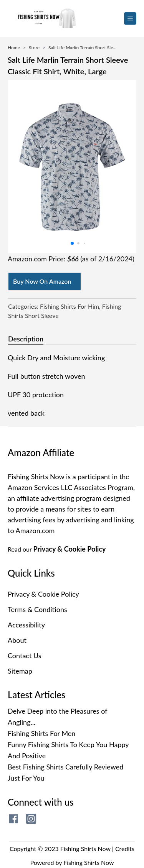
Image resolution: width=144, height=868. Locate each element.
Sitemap (20, 671)
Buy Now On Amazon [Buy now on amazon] (42, 281)
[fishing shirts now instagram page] (31, 819)
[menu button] (130, 18)
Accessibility (26, 625)
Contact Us (25, 656)
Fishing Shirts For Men (41, 733)
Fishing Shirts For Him (70, 306)
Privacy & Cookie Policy (70, 549)
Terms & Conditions (37, 609)
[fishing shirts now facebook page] (13, 819)
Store (34, 48)
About (17, 640)
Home (14, 48)
